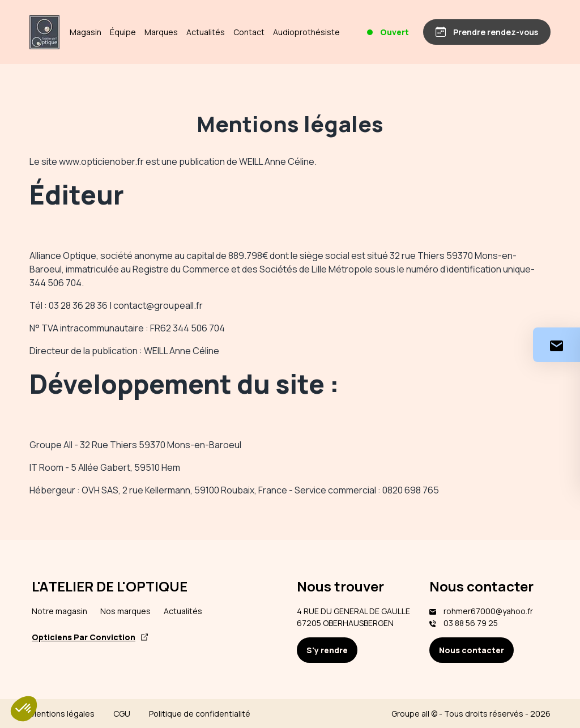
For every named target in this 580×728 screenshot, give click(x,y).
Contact (249, 32)
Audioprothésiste (306, 32)
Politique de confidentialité (200, 714)
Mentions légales (62, 714)
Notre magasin (59, 611)
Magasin (86, 32)
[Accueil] (44, 32)
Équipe (123, 32)
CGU (122, 714)
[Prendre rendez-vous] (487, 32)
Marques (161, 32)
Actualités (206, 32)
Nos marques (125, 611)
